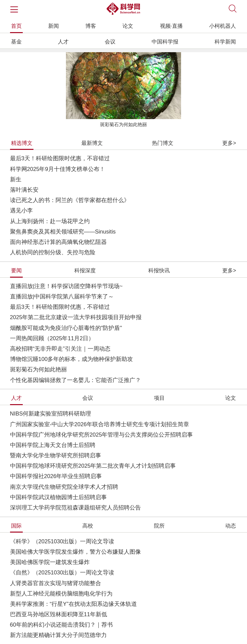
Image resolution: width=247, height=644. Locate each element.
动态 (231, 526)
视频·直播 (171, 26)
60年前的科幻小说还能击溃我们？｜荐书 (62, 625)
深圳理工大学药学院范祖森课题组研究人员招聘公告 (75, 508)
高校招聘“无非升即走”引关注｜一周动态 (60, 349)
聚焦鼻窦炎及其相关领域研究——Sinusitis (63, 232)
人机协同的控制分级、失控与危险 (53, 252)
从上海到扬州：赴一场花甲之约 (50, 221)
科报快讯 (159, 270)
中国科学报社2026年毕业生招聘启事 (56, 476)
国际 (16, 526)
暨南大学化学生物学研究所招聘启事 (56, 455)
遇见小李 (21, 211)
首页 (16, 26)
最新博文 (92, 143)
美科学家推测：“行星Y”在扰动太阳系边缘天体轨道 (73, 604)
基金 (16, 42)
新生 (16, 179)
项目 (159, 398)
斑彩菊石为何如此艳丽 (123, 125)
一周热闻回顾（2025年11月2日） (52, 338)
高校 (88, 526)
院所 (159, 526)
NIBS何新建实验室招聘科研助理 (51, 414)
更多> (229, 143)
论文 (128, 26)
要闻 (16, 270)
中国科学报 (165, 42)
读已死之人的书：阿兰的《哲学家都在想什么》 (70, 200)
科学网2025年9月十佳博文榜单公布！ (58, 169)
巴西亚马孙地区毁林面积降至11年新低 (59, 614)
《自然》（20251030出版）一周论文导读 (62, 573)
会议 (110, 42)
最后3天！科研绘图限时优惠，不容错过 (60, 158)
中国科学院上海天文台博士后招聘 (53, 445)
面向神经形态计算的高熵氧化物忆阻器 (58, 242)
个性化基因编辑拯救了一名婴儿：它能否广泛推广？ (75, 380)
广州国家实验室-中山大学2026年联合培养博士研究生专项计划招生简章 (100, 424)
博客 (91, 26)
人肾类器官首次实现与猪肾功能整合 (56, 583)
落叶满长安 (24, 190)
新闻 (54, 26)
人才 (63, 42)
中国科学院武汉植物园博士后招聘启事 (58, 497)
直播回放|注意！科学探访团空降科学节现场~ (66, 286)
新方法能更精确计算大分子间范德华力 (58, 635)
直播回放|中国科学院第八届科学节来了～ (62, 297)
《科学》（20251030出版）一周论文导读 (62, 541)
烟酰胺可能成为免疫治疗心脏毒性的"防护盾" (66, 328)
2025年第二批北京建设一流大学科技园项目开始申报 (76, 317)
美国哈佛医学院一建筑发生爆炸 (50, 562)
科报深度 (85, 270)
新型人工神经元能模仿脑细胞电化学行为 (61, 594)
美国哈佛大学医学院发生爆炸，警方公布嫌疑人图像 (75, 552)
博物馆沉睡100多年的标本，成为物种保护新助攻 (72, 359)
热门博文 (163, 143)
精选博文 (22, 143)
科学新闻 (225, 42)
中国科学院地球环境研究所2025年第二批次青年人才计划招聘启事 (93, 466)
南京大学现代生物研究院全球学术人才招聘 (64, 487)
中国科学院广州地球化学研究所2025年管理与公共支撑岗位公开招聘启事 (102, 435)
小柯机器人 (223, 26)
